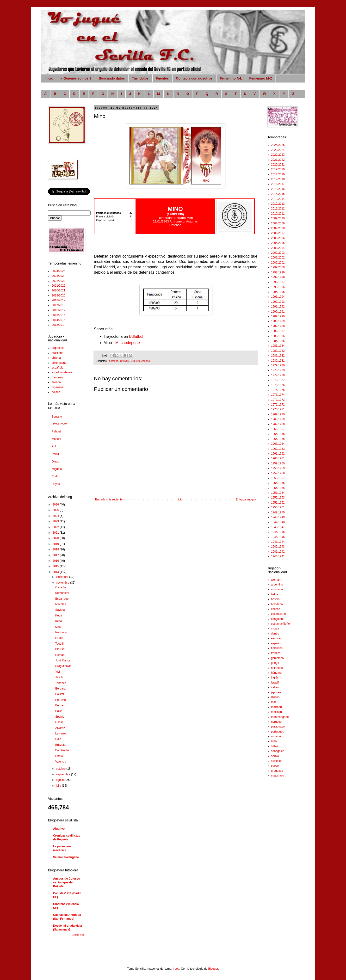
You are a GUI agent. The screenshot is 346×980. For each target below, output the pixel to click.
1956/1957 (278, 478)
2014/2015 (59, 320)
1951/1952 (278, 503)
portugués (277, 732)
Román (60, 655)
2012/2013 (278, 204)
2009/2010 (278, 218)
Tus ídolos (140, 78)
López (59, 638)
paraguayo (278, 727)
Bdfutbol (136, 336)
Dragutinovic (63, 666)
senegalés (278, 751)
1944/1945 (278, 532)
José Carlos (63, 660)
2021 (56, 533)
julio (59, 786)
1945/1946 (278, 537)
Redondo (61, 632)
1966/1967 (278, 429)
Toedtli (59, 644)
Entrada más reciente (109, 499)
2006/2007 (278, 233)
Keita (59, 621)
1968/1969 (278, 419)
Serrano (57, 417)
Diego (55, 462)
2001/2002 (278, 258)
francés (276, 653)
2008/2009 (278, 223)
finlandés (277, 648)
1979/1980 (278, 365)
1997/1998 (278, 277)
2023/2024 (59, 276)
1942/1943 (278, 547)
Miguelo (57, 469)
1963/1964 (278, 444)
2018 (56, 549)
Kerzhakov (62, 593)
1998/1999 (278, 272)
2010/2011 (278, 214)
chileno (276, 609)
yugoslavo (278, 776)
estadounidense (62, 372)
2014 (56, 572)
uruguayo (277, 771)
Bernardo (61, 705)
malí (274, 702)
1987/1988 (278, 326)
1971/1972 (278, 405)
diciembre (63, 577)
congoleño (278, 619)
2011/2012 (278, 209)
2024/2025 (59, 271)
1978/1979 (278, 370)
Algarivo (59, 829)
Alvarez (60, 728)
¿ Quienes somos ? (76, 78)
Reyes (56, 484)
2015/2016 (59, 315)
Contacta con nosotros (194, 78)
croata (275, 629)
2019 (56, 544)
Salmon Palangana (66, 857)
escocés (276, 638)
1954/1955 (278, 488)
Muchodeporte (128, 343)
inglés (275, 678)
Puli (54, 446)
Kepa (59, 616)
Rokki (55, 454)
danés (275, 634)
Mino (58, 627)
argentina (58, 348)
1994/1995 (278, 292)
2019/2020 (59, 296)
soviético (277, 761)
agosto (61, 780)
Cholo (59, 756)
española (58, 368)
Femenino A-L (231, 78)
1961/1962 (278, 454)
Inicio (49, 78)
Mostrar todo (78, 935)
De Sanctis (62, 750)
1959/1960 (278, 463)
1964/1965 (278, 439)
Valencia (61, 762)
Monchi (56, 439)
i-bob (176, 969)
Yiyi (58, 672)
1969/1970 (278, 414)
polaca (56, 392)
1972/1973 (278, 400)
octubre (61, 769)
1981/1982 (278, 356)
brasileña (58, 353)
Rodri (55, 476)
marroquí (277, 707)
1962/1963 (278, 449)
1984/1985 (278, 341)
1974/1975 (278, 390)
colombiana (59, 363)
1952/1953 (278, 498)
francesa (57, 377)
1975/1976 (278, 385)
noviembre (63, 583)
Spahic (60, 717)
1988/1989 (278, 321)
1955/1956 (278, 483)
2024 (56, 516)
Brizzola (60, 745)
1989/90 (135, 361)
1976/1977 (278, 380)
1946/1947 (278, 527)
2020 (56, 538)
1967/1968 (278, 424)
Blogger (213, 969)
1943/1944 (278, 542)
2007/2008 (278, 228)
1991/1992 (278, 307)
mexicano (277, 712)
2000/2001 (278, 263)
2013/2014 (59, 325)
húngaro (276, 673)
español (146, 361)
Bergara (60, 689)
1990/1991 (278, 312)
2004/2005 (278, 243)
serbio (275, 756)
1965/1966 (278, 434)
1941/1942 (278, 552)
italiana (56, 382)
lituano (275, 697)
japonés (276, 692)
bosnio (275, 599)
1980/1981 (278, 361)
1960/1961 (278, 458)
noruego (276, 722)
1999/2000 (278, 267)
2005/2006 (278, 238)
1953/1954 (278, 493)
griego (275, 663)
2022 (56, 527)
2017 (56, 555)
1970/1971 (278, 409)
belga (275, 594)
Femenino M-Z (261, 78)
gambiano (277, 658)
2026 (56, 505)
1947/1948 (278, 522)
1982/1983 (278, 351)
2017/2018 (59, 305)
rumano (276, 736)
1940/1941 (278, 556)
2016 (56, 561)
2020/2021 (59, 290)
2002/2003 (278, 253)
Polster (60, 694)
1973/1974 (278, 395)
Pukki (59, 711)
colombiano (278, 614)
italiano (276, 687)
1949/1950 (278, 512)
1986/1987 (278, 331)
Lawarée (61, 733)
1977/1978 (278, 375)
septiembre (64, 774)
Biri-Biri (60, 649)
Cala (58, 739)
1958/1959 (278, 468)
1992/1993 (278, 302)
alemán (276, 580)
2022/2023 (59, 281)
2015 (56, 566)
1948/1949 (278, 517)
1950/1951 (278, 507)
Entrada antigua (246, 499)
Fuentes (162, 78)
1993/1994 (278, 297)
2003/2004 (278, 248)
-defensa (113, 361)
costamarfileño (280, 624)
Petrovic (60, 700)
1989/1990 (278, 316)
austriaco (277, 589)
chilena (56, 358)
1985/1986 (278, 336)
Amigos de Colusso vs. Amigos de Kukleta (67, 882)
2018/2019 (59, 300)
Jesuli (59, 677)
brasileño (277, 604)
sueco (275, 766)
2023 (56, 521)
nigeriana (58, 387)
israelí (275, 683)
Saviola (60, 610)
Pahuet (56, 431)
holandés (277, 668)
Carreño (60, 587)
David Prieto (59, 424)
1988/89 (124, 361)
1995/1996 (278, 287)
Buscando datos (112, 78)
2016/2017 (59, 310)
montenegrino (280, 717)
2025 (56, 510)
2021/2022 (59, 286)
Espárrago (62, 599)
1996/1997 (278, 282)
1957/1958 (278, 473)
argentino (277, 585)
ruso (274, 741)
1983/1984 (278, 346)
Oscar (59, 722)
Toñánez (61, 683)
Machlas (61, 604)
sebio (275, 746)
